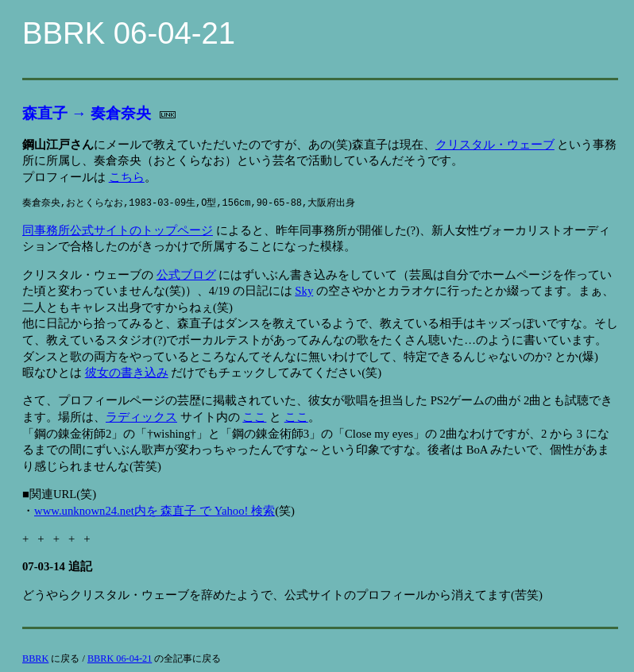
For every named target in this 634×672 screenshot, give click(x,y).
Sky (304, 291)
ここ (254, 417)
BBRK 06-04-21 (120, 658)
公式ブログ (186, 275)
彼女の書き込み (127, 373)
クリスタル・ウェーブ (495, 145)
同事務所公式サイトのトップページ (118, 230)
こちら (127, 177)
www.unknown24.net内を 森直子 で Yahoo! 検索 (155, 511)
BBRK (35, 658)
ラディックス (141, 417)
